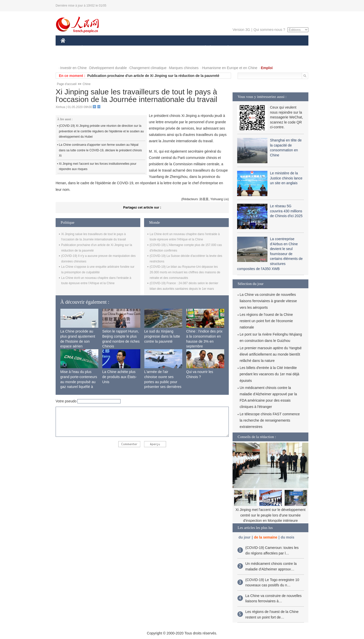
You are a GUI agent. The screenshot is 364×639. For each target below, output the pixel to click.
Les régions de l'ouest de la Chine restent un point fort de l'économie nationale (266, 321)
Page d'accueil (67, 84)
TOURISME (267, 48)
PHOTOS (71, 58)
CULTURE (180, 48)
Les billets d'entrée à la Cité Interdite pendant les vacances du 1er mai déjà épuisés (269, 374)
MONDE (114, 48)
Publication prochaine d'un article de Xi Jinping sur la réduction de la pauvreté (153, 76)
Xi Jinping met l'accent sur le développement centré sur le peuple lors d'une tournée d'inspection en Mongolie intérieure (271, 515)
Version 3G (241, 30)
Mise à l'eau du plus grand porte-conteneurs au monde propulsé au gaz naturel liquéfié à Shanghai (79, 382)
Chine (87, 84)
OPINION (291, 48)
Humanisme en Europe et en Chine (230, 68)
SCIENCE (158, 48)
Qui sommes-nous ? (269, 30)
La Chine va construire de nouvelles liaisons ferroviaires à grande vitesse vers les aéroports (268, 301)
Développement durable (108, 68)
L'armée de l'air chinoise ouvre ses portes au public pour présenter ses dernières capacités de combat (163, 382)
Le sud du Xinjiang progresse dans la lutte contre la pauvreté (162, 336)
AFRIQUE (136, 48)
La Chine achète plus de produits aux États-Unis (120, 377)
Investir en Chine (73, 68)
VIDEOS (91, 58)
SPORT (246, 48)
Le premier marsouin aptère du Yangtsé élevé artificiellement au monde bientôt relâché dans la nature (271, 354)
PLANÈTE (225, 48)
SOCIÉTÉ (203, 48)
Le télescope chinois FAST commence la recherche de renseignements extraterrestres (270, 420)
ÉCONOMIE (91, 48)
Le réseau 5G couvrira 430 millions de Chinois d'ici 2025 (286, 211)
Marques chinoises (184, 68)
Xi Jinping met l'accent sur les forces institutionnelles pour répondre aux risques (98, 167)
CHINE (69, 48)
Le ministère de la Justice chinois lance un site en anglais (286, 178)
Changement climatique (148, 68)
